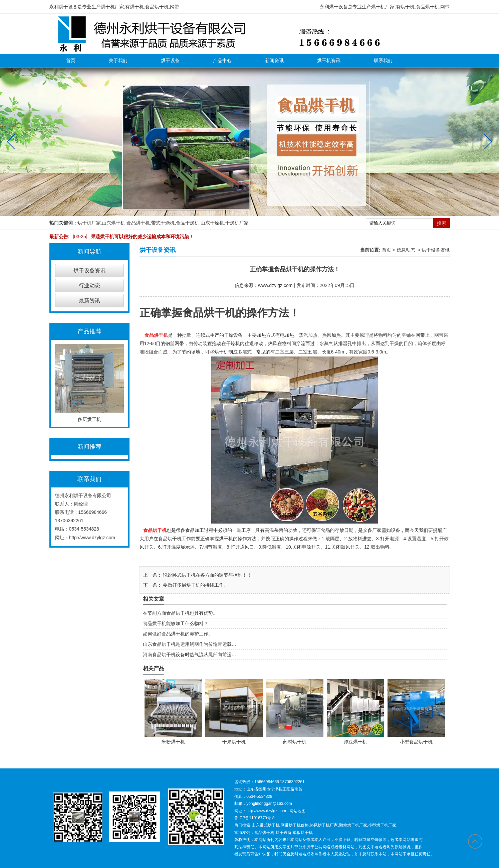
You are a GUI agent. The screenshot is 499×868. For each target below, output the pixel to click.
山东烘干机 (113, 223)
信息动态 (406, 250)
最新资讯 (89, 301)
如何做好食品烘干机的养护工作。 (178, 634)
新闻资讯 (274, 60)
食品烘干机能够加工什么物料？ (176, 623)
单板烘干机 (303, 833)
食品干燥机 (188, 223)
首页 (71, 60)
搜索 (442, 223)
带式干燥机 (163, 223)
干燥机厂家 (237, 223)
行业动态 (89, 285)
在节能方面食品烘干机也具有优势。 (180, 613)
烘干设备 (170, 60)
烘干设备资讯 (89, 270)
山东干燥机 (212, 223)
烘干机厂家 (89, 223)
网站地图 (297, 811)
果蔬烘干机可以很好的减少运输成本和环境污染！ (132, 237)
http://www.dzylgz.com (92, 538)
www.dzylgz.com (275, 285)
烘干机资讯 (329, 60)
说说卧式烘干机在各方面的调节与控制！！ (207, 575)
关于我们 (118, 60)
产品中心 (222, 60)
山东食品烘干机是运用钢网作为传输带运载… (190, 644)
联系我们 (383, 60)
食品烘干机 (138, 223)
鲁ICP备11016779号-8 (254, 818)
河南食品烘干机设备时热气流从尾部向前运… (190, 655)
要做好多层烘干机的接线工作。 (195, 585)
